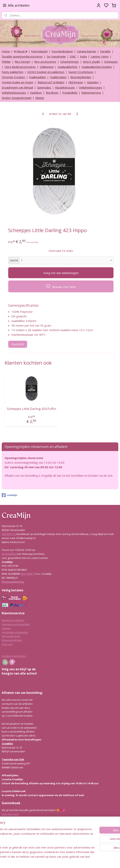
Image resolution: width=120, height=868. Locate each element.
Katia (83, 56)
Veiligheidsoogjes (90, 87)
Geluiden (93, 82)
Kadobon (36, 93)
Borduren (52, 93)
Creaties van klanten (14, 656)
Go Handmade (56, 56)
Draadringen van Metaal (17, 87)
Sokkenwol (47, 67)
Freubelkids (70, 93)
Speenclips (44, 87)
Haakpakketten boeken (97, 67)
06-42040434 (9, 554)
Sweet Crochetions (81, 72)
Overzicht (18, 344)
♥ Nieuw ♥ (21, 51)
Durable (105, 51)
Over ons (7, 644)
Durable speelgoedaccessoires (22, 56)
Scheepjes (111, 62)
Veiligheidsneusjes (14, 93)
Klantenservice (91, 93)
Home (6, 51)
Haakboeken (58, 77)
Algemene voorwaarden (16, 624)
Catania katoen (86, 51)
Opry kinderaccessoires (20, 67)
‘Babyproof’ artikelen (51, 82)
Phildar (6, 62)
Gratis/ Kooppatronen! (17, 98)
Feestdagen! (39, 51)
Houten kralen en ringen (17, 82)
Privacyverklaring (13, 582)
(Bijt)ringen (76, 82)
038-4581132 (9, 534)
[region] (35, 836)
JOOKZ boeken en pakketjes (46, 72)
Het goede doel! (11, 636)
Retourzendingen (12, 640)
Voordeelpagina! (62, 51)
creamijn (9, 495)
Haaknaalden (37, 77)
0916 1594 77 (28, 574)
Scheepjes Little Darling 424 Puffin (31, 409)
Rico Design (22, 62)
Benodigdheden (81, 77)
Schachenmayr (70, 62)
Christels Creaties (13, 77)
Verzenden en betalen (15, 632)
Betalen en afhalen (13, 620)
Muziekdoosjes (65, 87)
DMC (73, 56)
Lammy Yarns (100, 56)
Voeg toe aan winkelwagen (61, 273)
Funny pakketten (13, 72)
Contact (6, 628)
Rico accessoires (45, 62)
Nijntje (40, 98)
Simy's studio (92, 62)
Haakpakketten (67, 67)
